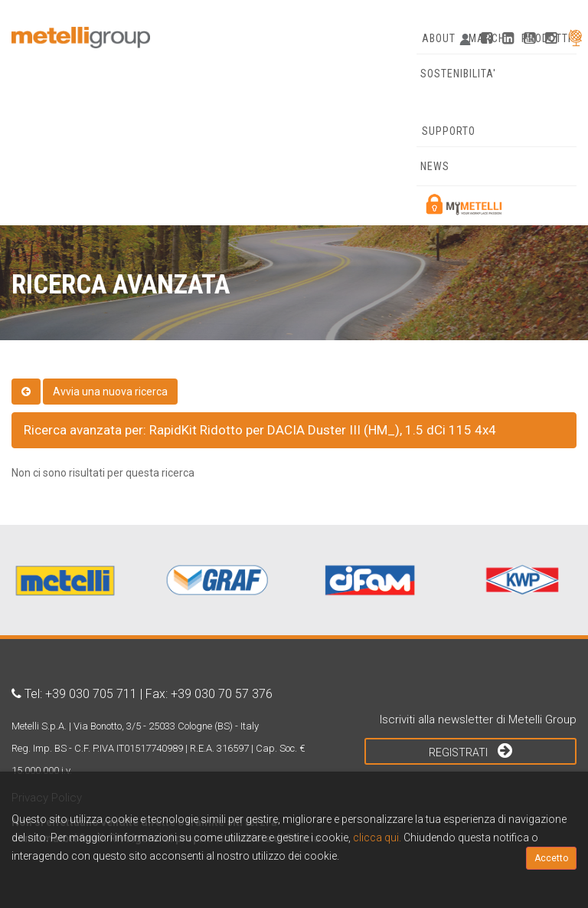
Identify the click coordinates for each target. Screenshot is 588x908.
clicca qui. (377, 838)
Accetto (551, 858)
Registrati (470, 750)
